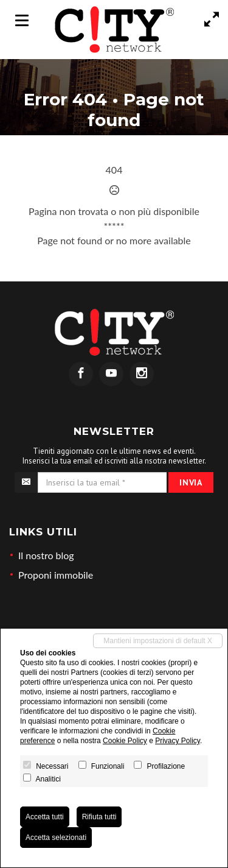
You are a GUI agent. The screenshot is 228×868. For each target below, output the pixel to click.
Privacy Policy (178, 741)
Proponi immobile (56, 575)
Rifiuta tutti (99, 817)
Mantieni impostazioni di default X (158, 641)
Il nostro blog (46, 555)
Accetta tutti (45, 817)
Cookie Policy (125, 741)
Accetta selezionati (56, 838)
